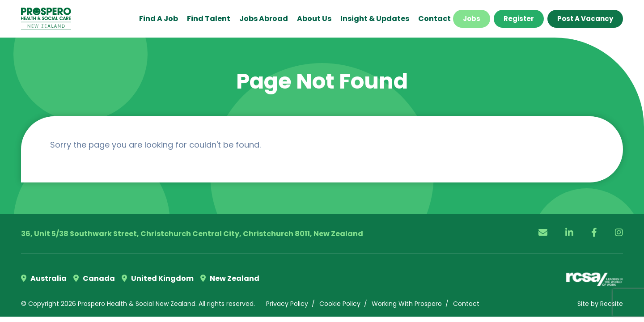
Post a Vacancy (585, 19)
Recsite (612, 304)
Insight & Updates (375, 19)
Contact (434, 19)
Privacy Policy (287, 304)
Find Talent (209, 19)
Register (519, 19)
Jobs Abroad (264, 19)
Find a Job (159, 19)
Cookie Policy (340, 304)
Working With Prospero (407, 304)
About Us (314, 19)
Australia (44, 278)
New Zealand (230, 278)
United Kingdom (158, 278)
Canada (94, 278)
